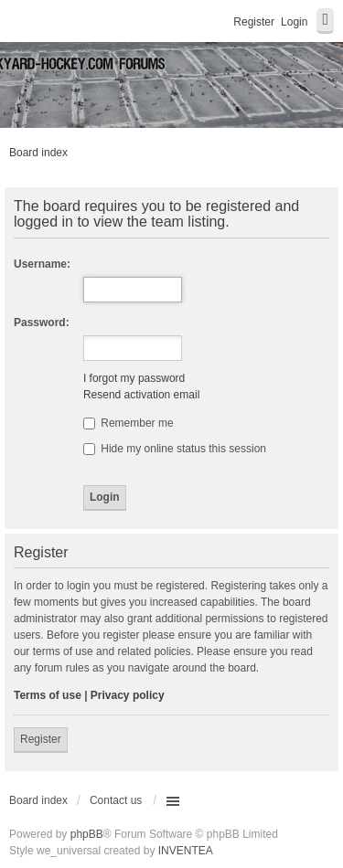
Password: (42, 323)
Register (41, 739)
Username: (42, 264)
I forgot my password (134, 378)
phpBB (87, 834)
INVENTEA (186, 851)
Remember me (129, 423)
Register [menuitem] (254, 22)
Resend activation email (141, 395)
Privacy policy (128, 695)
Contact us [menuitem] (116, 800)
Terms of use (48, 695)
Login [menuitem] (294, 22)
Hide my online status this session (175, 449)
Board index (38, 153)
